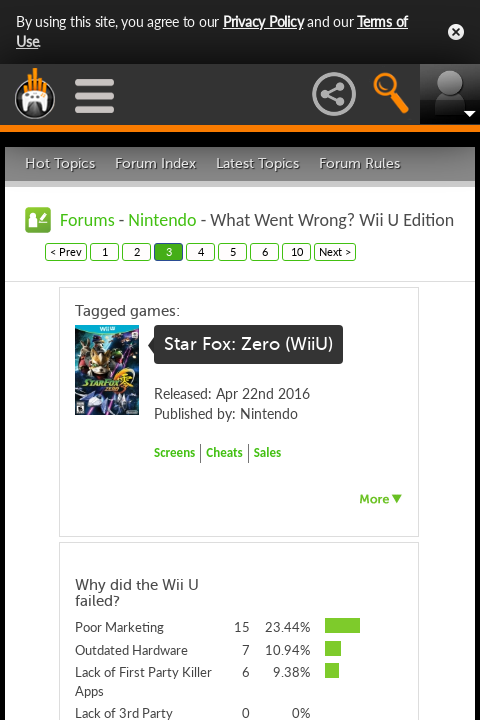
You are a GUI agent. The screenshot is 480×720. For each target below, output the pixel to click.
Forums (87, 220)
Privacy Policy (263, 21)
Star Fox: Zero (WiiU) (248, 344)
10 (297, 251)
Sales (268, 452)
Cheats (224, 452)
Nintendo (162, 220)
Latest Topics (257, 163)
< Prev (66, 251)
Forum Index (155, 163)
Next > (335, 251)
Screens (174, 452)
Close (456, 32)
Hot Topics (60, 163)
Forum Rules (359, 163)
